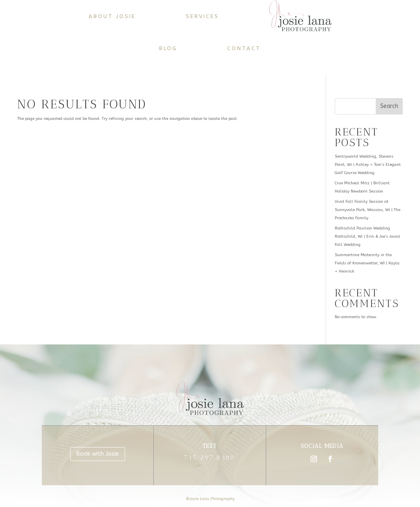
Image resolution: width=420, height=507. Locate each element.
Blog (168, 48)
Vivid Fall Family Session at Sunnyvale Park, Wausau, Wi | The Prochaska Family (367, 210)
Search (389, 106)
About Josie (112, 16)
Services (202, 16)
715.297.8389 (210, 458)
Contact (244, 48)
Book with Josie (98, 454)
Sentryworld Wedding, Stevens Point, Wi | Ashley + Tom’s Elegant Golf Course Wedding (368, 165)
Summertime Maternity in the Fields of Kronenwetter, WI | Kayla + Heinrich (367, 263)
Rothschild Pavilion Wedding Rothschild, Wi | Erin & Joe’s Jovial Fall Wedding (367, 236)
